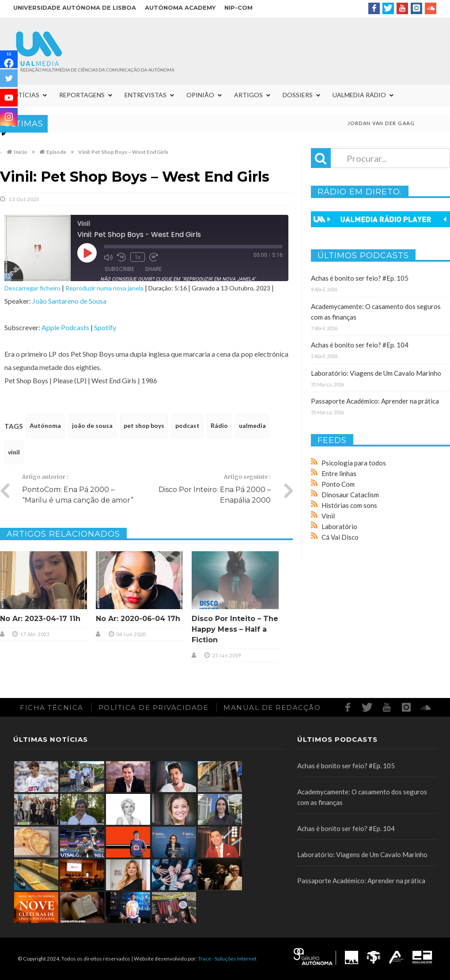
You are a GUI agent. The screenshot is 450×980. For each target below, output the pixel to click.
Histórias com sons (349, 505)
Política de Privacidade (154, 707)
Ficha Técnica (52, 707)
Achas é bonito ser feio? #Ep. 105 (360, 278)
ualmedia (252, 425)
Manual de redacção (272, 707)
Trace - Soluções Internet (227, 959)
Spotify (105, 327)
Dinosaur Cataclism (350, 495)
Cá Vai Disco (340, 537)
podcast (187, 425)
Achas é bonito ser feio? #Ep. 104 (360, 345)
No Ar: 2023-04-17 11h (40, 619)
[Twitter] (9, 78)
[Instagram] (9, 117)
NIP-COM (238, 8)
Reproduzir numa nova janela (104, 288)
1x (138, 257)
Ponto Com (338, 484)
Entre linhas (339, 473)
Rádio (219, 425)
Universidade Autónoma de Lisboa (75, 8)
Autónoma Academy (180, 8)
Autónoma (45, 425)
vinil (14, 452)
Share (153, 269)
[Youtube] (9, 98)
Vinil (328, 516)
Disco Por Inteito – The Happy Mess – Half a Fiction (235, 629)
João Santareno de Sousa (69, 301)
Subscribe (119, 269)
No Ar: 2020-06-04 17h (138, 619)
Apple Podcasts (65, 327)
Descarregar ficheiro (32, 288)
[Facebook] (9, 59)
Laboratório (339, 526)
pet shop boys (144, 425)
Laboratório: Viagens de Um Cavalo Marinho (376, 373)
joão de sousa (92, 425)
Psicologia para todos (354, 463)
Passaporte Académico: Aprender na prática (375, 401)
